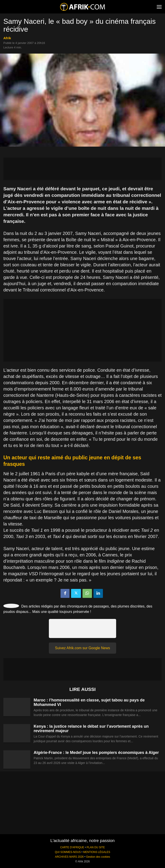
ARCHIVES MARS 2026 (69, 857)
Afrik (7, 38)
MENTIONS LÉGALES (97, 852)
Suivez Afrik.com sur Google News (82, 648)
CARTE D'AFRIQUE (72, 847)
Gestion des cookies (98, 857)
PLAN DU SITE (96, 847)
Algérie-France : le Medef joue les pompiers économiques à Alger (96, 753)
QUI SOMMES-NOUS (68, 852)
